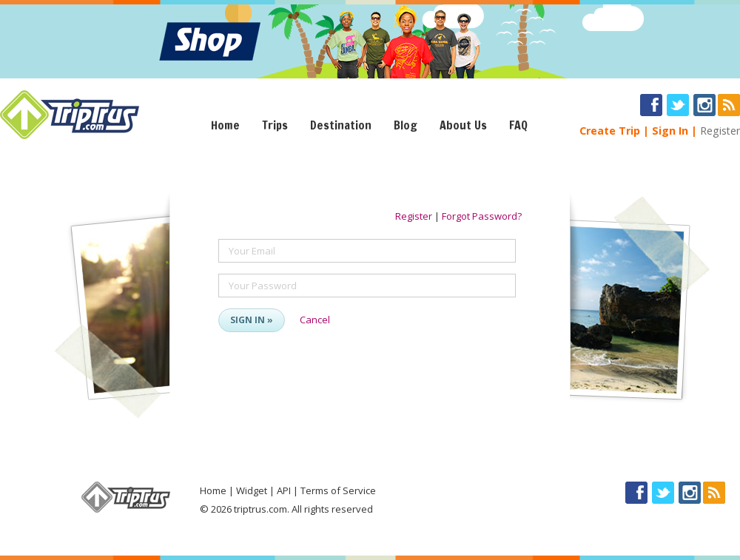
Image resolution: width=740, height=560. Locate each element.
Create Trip (610, 131)
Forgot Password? (482, 216)
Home (225, 125)
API (284, 490)
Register (720, 131)
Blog (406, 125)
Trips (275, 125)
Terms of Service (338, 490)
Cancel (315, 320)
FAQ (518, 125)
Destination (341, 125)
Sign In (670, 131)
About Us (463, 125)
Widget (252, 490)
